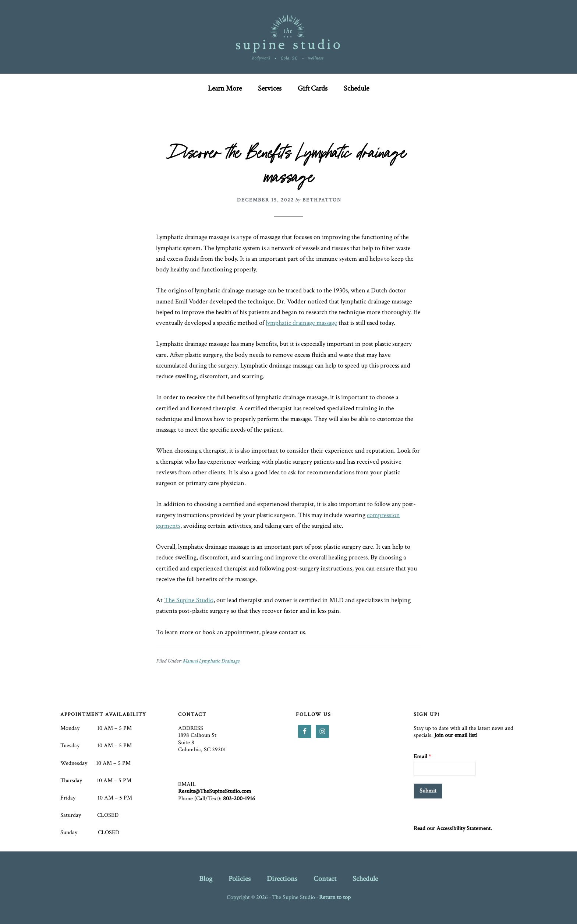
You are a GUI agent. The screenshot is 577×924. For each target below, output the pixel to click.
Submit (428, 791)
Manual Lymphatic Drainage (211, 661)
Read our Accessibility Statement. (453, 828)
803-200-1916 (239, 799)
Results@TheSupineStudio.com (215, 791)
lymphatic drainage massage (301, 323)
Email (422, 757)
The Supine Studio (288, 37)
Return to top (335, 897)
